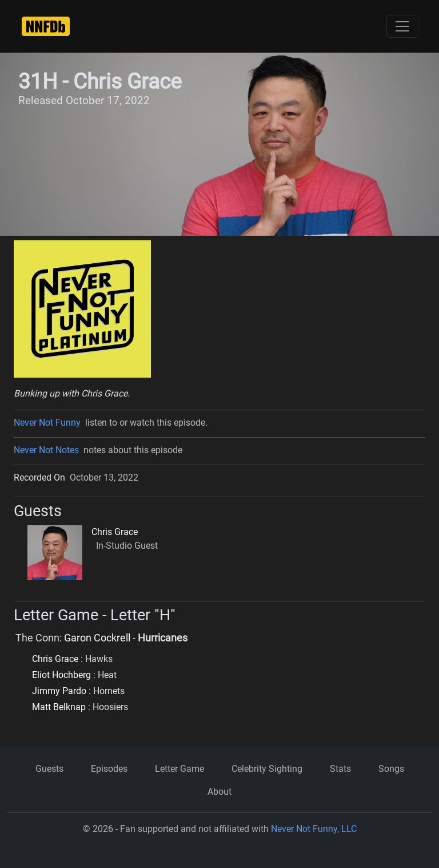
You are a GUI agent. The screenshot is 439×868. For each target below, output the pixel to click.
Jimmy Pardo (59, 691)
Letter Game (179, 769)
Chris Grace (115, 532)
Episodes (109, 769)
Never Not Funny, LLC (314, 829)
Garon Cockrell (97, 638)
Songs (391, 769)
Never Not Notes (46, 450)
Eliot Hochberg (61, 675)
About (219, 792)
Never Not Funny (47, 423)
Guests (49, 769)
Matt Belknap (59, 707)
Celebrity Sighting (267, 769)
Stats (340, 769)
